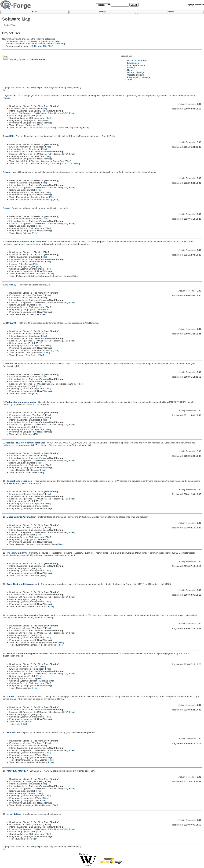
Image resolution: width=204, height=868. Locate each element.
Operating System (17, 59)
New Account (198, 5)
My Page (103, 12)
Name (130, 70)
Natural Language (136, 72)
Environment (133, 63)
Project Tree (10, 25)
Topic (130, 80)
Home (35, 12)
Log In (189, 5)
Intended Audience (136, 65)
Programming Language (139, 77)
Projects (170, 12)
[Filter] (44, 108)
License (131, 68)
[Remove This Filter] (50, 41)
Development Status (137, 61)
